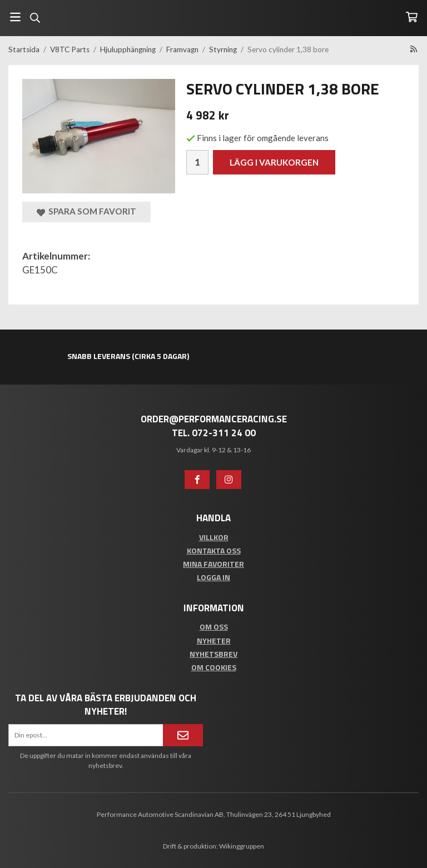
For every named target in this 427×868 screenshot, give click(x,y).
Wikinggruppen (242, 846)
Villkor (214, 537)
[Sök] (35, 18)
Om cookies (214, 667)
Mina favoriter (213, 564)
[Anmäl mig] (183, 735)
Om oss (214, 627)
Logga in (213, 577)
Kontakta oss (214, 550)
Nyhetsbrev (213, 654)
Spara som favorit (86, 211)
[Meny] (15, 17)
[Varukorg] (412, 17)
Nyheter (214, 640)
